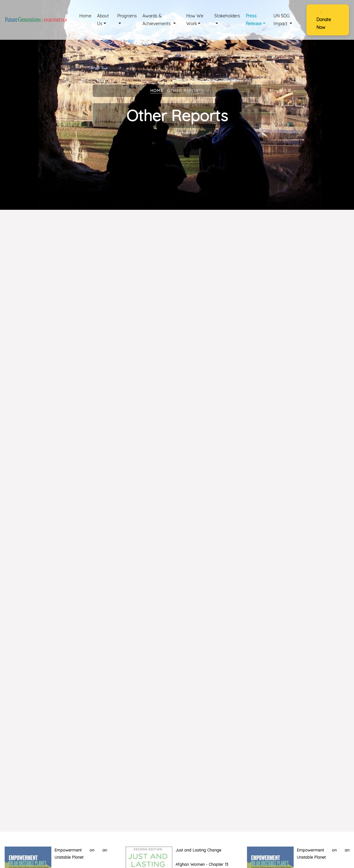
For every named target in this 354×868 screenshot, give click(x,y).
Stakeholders (227, 16)
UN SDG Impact (282, 20)
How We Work (195, 20)
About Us (103, 20)
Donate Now (324, 20)
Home (85, 16)
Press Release (254, 20)
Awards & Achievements (157, 20)
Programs (127, 16)
